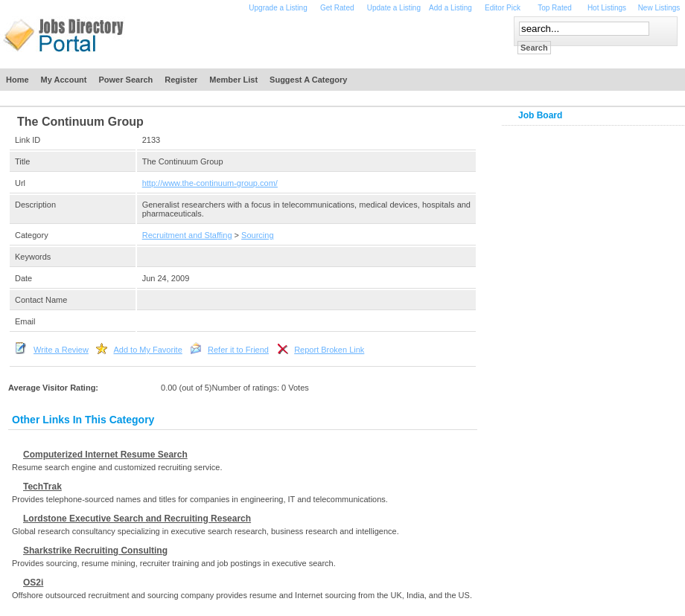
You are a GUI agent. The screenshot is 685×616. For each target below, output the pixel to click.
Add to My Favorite (147, 350)
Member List (233, 80)
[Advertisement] (326, 39)
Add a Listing (450, 8)
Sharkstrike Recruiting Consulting (95, 551)
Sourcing (257, 235)
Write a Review (61, 350)
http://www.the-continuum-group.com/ (210, 183)
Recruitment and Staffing (187, 235)
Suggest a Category (308, 80)
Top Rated (555, 8)
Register (181, 80)
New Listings (659, 8)
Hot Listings (607, 8)
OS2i (33, 583)
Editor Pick (503, 8)
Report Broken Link (329, 350)
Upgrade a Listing (278, 8)
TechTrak (42, 487)
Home (17, 80)
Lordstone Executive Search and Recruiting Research (137, 519)
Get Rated (337, 8)
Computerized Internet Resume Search (105, 455)
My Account (64, 80)
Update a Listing (394, 8)
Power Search (126, 80)
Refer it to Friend (238, 350)
